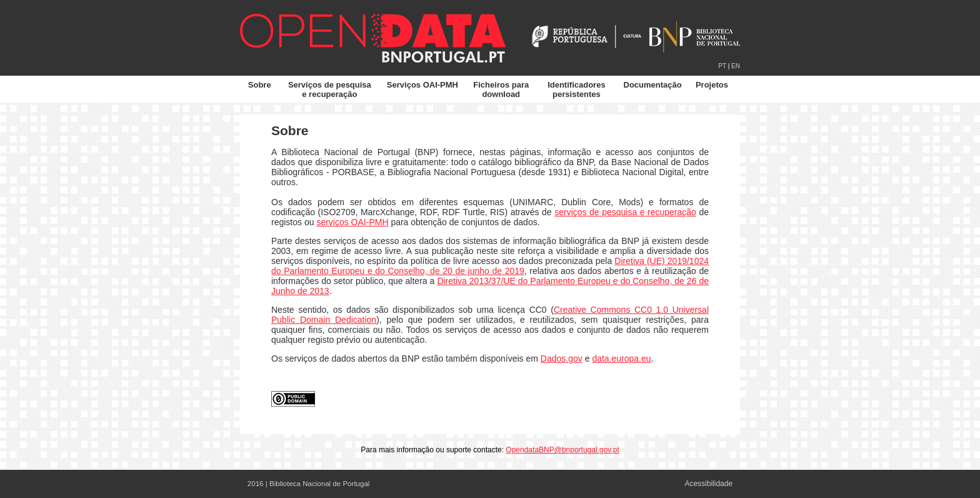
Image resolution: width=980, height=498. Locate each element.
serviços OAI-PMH (352, 222)
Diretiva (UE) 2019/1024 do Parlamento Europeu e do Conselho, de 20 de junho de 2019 (490, 266)
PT (722, 66)
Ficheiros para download (501, 89)
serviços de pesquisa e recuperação (625, 212)
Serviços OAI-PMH (422, 85)
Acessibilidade (708, 484)
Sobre (260, 85)
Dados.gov (562, 358)
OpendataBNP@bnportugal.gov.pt (562, 450)
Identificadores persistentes (576, 89)
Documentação (653, 85)
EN (736, 66)
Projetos (712, 85)
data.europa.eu (621, 358)
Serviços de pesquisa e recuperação (330, 89)
